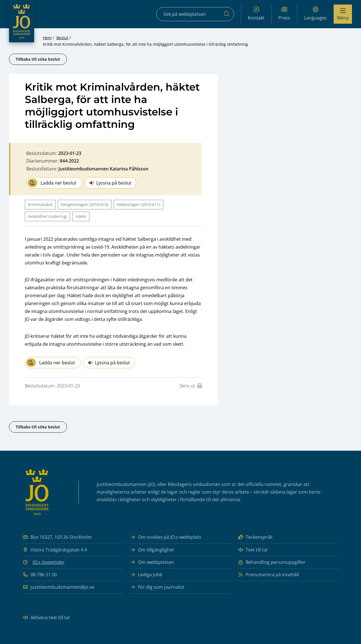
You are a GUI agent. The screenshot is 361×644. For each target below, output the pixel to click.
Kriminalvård (40, 204)
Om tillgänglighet (152, 550)
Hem (47, 38)
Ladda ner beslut (52, 183)
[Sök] (227, 14)
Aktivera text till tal (46, 618)
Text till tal (253, 550)
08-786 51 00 (40, 575)
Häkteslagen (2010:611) (138, 204)
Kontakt (256, 14)
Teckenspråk (255, 537)
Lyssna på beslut (110, 183)
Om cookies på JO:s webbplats (166, 537)
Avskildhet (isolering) (48, 216)
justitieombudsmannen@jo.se (58, 587)
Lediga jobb (146, 575)
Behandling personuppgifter (272, 562)
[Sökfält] (195, 14)
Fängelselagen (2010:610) (85, 204)
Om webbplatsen (152, 562)
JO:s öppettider (49, 562)
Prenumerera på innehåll (268, 575)
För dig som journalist (157, 587)
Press (284, 14)
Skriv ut (191, 386)
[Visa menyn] (343, 14)
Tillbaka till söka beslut (38, 59)
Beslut (62, 38)
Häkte (81, 216)
